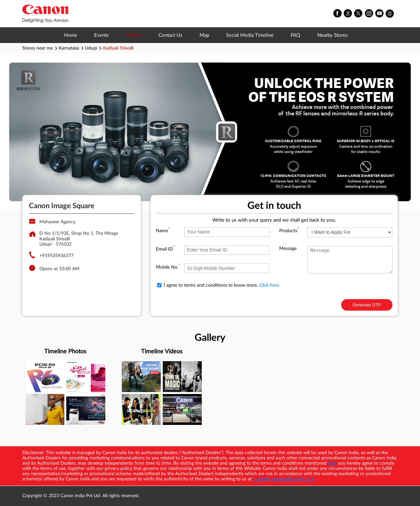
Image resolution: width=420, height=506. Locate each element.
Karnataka (69, 48)
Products (289, 231)
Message (288, 249)
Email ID (165, 249)
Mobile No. (168, 267)
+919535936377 (56, 256)
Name (163, 231)
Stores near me (38, 48)
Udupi (91, 48)
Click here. (270, 285)
